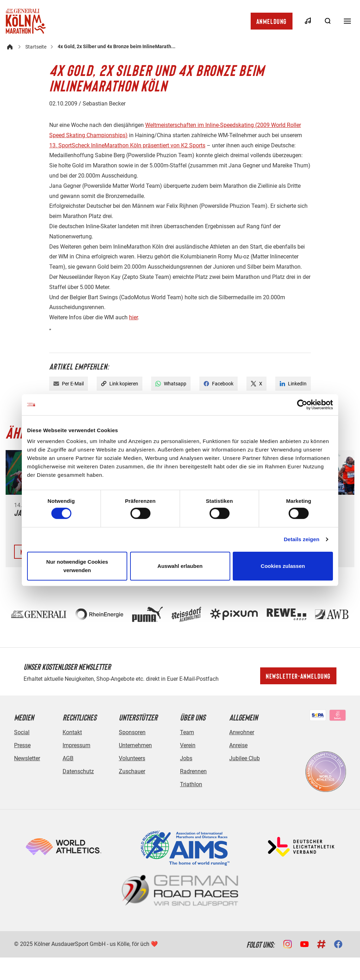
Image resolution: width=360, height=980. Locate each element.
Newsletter (27, 758)
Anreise (238, 745)
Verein (188, 745)
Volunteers (132, 758)
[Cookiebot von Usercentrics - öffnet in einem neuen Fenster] (302, 404)
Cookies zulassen (283, 566)
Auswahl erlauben (180, 566)
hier (133, 317)
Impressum (76, 745)
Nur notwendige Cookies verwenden (77, 566)
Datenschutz (78, 771)
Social (22, 732)
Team (187, 732)
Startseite (36, 47)
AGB (68, 758)
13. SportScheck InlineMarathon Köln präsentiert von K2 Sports (127, 145)
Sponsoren (132, 732)
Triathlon (191, 784)
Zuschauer (132, 771)
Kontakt (72, 732)
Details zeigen (301, 539)
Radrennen (193, 771)
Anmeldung (272, 21)
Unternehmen (135, 745)
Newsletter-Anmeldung (298, 676)
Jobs (186, 758)
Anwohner (242, 732)
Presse (22, 745)
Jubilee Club (245, 758)
